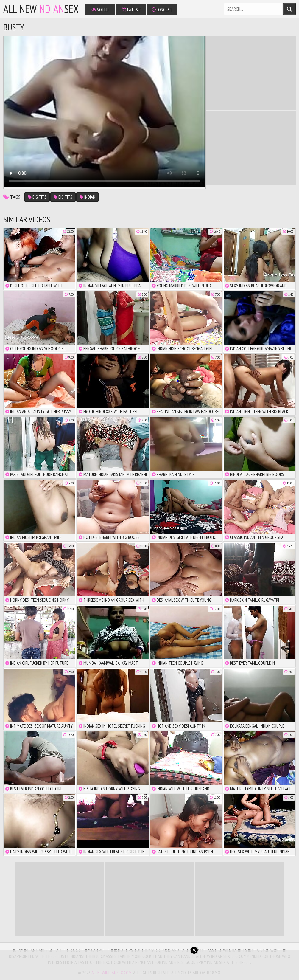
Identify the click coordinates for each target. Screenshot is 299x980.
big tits (37, 197)
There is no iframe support (251, 73)
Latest (131, 10)
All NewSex (41, 9)
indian (87, 197)
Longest (162, 10)
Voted (100, 10)
